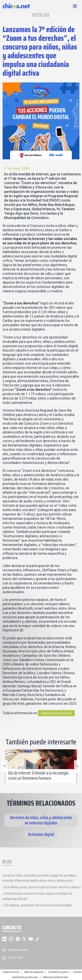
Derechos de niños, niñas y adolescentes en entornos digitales (41, 820)
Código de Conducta (11, 972)
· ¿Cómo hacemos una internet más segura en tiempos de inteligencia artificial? (37, 896)
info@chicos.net (18, 950)
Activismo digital (41, 834)
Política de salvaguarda (34, 972)
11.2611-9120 (16, 958)
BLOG (7, 862)
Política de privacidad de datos (55, 977)
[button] (77, 779)
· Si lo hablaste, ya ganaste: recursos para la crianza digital (37, 905)
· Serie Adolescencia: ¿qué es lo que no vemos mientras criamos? (41, 887)
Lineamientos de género (59, 972)
